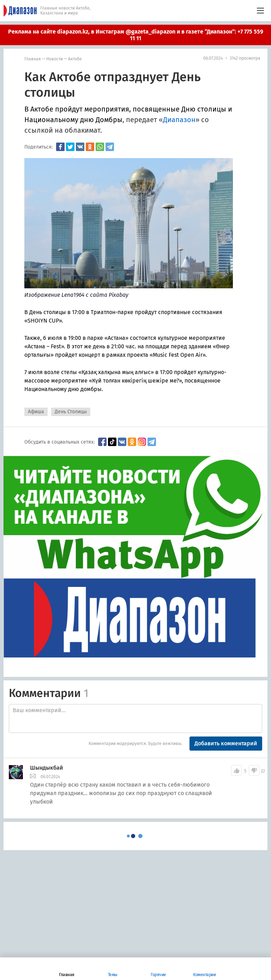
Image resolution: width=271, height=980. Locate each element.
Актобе (75, 59)
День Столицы (71, 412)
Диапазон (179, 120)
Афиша (36, 412)
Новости (55, 59)
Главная (33, 59)
